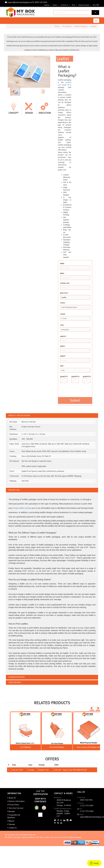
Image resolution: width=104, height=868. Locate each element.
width (63, 346)
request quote (84, 5)
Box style (65, 293)
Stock (63, 303)
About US (12, 798)
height (63, 356)
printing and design (65, 84)
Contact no (65, 283)
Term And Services (16, 808)
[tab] (52, 415)
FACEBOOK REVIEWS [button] (17, 677)
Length (63, 336)
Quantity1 (75, 377)
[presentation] (75, 389)
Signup (47, 5)
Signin (55, 5)
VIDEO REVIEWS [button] (15, 682)
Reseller (12, 811)
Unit (62, 366)
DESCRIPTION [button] (14, 490)
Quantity (64, 377)
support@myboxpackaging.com (19, 2)
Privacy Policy (14, 805)
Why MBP (96, 5)
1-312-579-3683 (87, 806)
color (63, 314)
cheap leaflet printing (22, 508)
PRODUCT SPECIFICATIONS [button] (19, 415)
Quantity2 (86, 377)
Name (63, 263)
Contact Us (64, 5)
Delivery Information (17, 801)
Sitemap (12, 824)
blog (73, 5)
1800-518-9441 (40, 2)
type (63, 325)
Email (63, 273)
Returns (11, 821)
